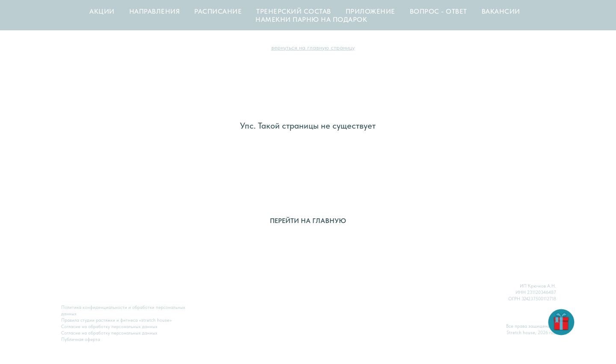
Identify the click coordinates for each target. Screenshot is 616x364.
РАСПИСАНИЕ (218, 11)
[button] (561, 322)
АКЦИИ (102, 11)
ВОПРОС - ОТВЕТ (438, 11)
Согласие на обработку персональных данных (109, 333)
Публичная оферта (81, 339)
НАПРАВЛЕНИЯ (155, 11)
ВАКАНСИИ (501, 11)
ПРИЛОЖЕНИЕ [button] (370, 11)
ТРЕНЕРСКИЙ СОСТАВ (294, 11)
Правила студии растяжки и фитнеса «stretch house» (116, 320)
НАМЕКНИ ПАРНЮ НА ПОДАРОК (311, 19)
